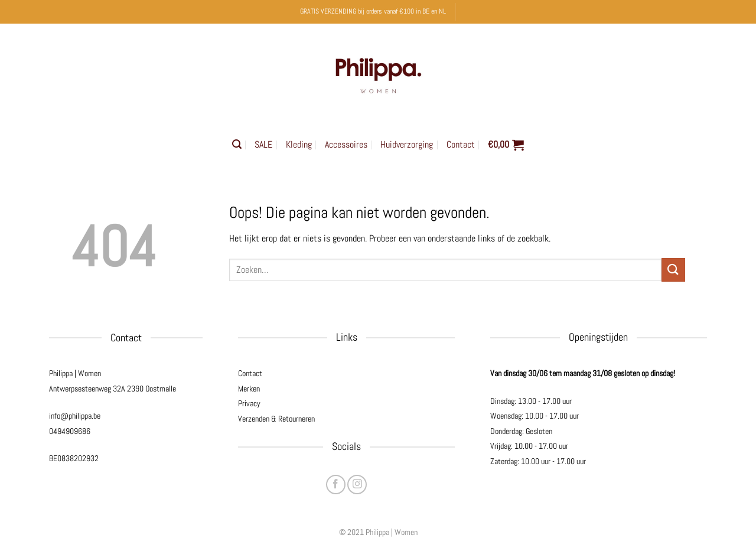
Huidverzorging (407, 144)
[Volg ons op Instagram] (357, 485)
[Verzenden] (673, 270)
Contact (461, 144)
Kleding (299, 144)
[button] (237, 144)
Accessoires (346, 144)
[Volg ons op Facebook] (336, 485)
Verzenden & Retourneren (276, 419)
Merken (249, 389)
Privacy (249, 403)
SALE (263, 144)
